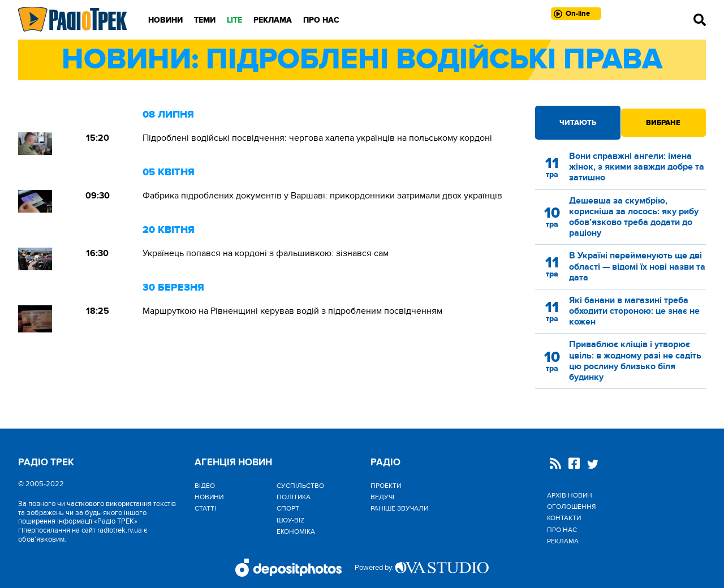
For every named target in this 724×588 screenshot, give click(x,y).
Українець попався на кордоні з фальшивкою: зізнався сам (266, 253)
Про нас (321, 20)
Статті (205, 508)
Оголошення (571, 507)
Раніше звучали (399, 508)
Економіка (296, 531)
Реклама (273, 20)
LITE (234, 20)
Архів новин (570, 495)
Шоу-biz (290, 520)
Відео (205, 486)
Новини (165, 20)
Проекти (386, 486)
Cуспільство (300, 486)
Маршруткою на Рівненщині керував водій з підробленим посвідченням (292, 311)
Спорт (288, 508)
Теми (205, 20)
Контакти (564, 518)
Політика (294, 497)
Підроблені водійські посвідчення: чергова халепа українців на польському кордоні (317, 138)
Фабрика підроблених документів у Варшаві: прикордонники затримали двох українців (322, 196)
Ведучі (382, 497)
